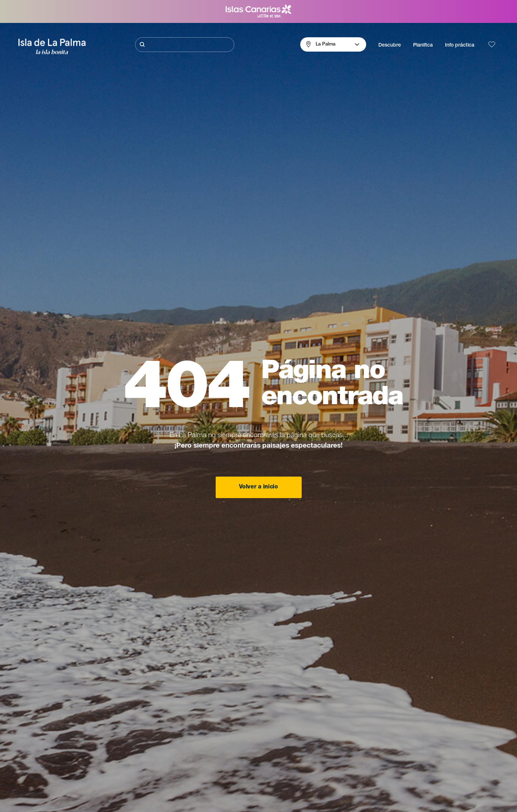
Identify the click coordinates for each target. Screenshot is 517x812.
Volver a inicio (258, 487)
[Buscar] (185, 45)
